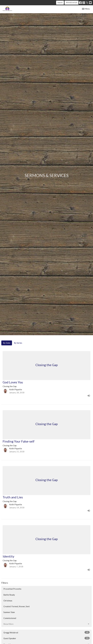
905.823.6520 (72, 3)
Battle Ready (9, 595)
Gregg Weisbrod (46, 632)
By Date (7, 343)
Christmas (8, 601)
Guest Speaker (46, 638)
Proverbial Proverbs (12, 589)
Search (60, 3)
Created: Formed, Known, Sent (17, 606)
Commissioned (10, 618)
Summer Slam (9, 612)
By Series (18, 343)
